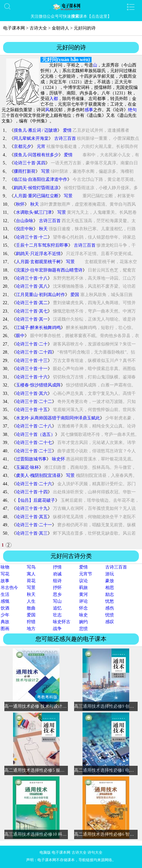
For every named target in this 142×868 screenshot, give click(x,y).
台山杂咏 (25, 221)
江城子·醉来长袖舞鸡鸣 (38, 328)
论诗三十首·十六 (32, 377)
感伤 (110, 608)
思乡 (57, 594)
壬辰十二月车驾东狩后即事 (42, 245)
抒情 (57, 567)
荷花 (31, 581)
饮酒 (5, 608)
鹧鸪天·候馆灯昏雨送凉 (36, 188)
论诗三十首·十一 (32, 369)
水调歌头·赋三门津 (34, 212)
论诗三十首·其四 (30, 163)
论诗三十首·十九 (32, 508)
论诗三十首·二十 (32, 344)
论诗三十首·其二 (32, 303)
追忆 (57, 608)
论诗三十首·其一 (32, 319)
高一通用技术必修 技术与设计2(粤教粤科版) (47, 706)
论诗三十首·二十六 (34, 484)
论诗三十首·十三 (32, 361)
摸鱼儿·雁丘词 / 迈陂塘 (35, 130)
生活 (5, 594)
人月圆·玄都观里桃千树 (38, 262)
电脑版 (45, 852)
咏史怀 (59, 459)
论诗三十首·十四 (32, 492)
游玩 (110, 574)
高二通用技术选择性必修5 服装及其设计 (43, 770)
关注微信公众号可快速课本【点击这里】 (71, 16)
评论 (83, 601)
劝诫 (57, 574)
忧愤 (110, 615)
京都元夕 (22, 146)
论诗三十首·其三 (32, 533)
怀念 (83, 608)
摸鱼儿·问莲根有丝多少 (36, 155)
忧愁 (110, 601)
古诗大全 (38, 28)
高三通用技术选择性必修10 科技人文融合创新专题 (53, 834)
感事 (89, 110)
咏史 (83, 615)
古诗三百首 (65, 138)
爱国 (75, 295)
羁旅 (83, 588)
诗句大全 (95, 852)
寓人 (31, 574)
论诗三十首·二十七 (34, 443)
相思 (110, 588)
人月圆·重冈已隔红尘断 (36, 196)
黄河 (83, 594)
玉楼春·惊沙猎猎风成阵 (38, 385)
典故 (5, 622)
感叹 (110, 622)
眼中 (20, 336)
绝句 (132, 110)
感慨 (5, 601)
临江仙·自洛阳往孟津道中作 (40, 179)
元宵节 (86, 574)
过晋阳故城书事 (31, 459)
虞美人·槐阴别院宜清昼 (38, 475)
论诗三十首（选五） (35, 434)
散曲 (31, 608)
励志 (110, 594)
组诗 (57, 581)
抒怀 (57, 588)
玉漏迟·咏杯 (27, 467)
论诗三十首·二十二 (34, 402)
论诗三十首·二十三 (34, 451)
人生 (31, 601)
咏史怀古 (62, 622)
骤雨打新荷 (25, 171)
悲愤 (83, 629)
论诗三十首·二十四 (34, 352)
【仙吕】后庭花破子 (35, 500)
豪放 (110, 581)
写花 (5, 574)
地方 (31, 629)
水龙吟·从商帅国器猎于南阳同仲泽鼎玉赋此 (58, 418)
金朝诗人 (60, 28)
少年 (5, 615)
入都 (54, 99)
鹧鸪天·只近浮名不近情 (38, 254)
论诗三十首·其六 (32, 393)
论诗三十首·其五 (32, 517)
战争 (57, 629)
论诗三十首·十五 (32, 410)
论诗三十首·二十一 (34, 525)
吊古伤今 (9, 588)
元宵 (41, 146)
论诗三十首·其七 (32, 311)
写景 (45, 171)
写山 (57, 601)
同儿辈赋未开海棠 (31, 138)
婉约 (83, 622)
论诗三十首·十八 (32, 278)
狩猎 (31, 622)
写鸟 (31, 567)
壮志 (57, 615)
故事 (5, 581)
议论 (83, 581)
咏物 (5, 567)
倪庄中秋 (25, 229)
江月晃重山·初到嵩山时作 (40, 295)
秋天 (35, 204)
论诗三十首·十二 (32, 237)
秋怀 (20, 204)
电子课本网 (14, 28)
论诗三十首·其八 (32, 286)
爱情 (67, 130)
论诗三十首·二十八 (34, 426)
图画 (5, 629)
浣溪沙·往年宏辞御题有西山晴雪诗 (49, 270)
